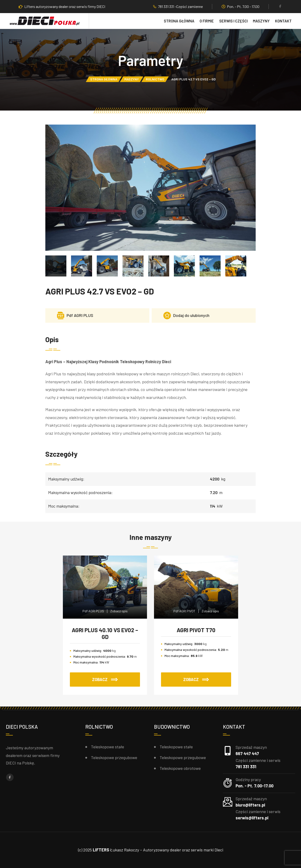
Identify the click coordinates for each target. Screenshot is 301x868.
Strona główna (179, 21)
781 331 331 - (167, 7)
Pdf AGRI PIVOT (184, 611)
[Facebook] (280, 7)
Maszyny (261, 21)
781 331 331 (246, 767)
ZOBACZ (105, 679)
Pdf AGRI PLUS (93, 611)
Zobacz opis (119, 611)
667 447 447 (247, 753)
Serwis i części (233, 21)
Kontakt (283, 21)
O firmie (207, 21)
